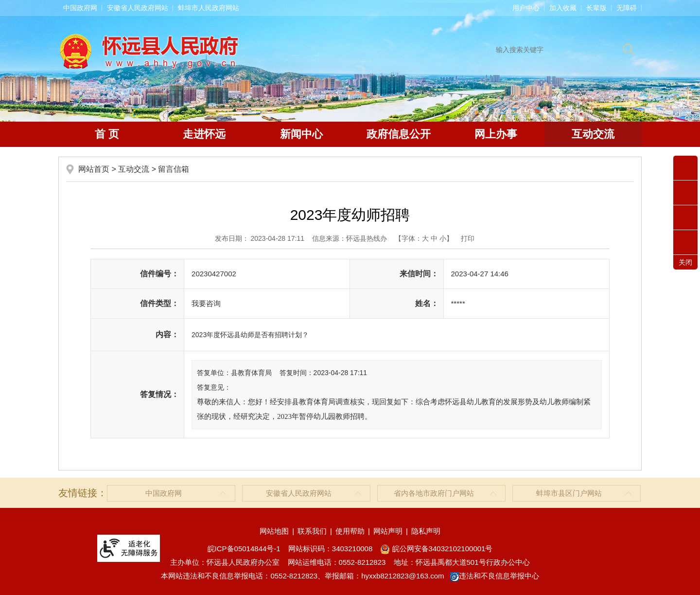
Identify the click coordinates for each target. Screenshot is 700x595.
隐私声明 (426, 531)
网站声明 (388, 531)
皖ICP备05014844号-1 (244, 549)
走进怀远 (204, 134)
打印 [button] (468, 238)
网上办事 (496, 134)
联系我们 (312, 531)
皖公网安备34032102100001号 (436, 549)
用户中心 (526, 8)
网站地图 (274, 531)
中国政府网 (80, 8)
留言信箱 (174, 169)
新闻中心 (301, 134)
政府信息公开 (399, 134)
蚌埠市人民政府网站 (209, 8)
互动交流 (593, 134)
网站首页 (94, 169)
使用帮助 (350, 531)
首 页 (107, 134)
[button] (596, 8)
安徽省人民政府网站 (138, 8)
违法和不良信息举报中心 (495, 576)
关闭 (685, 262)
